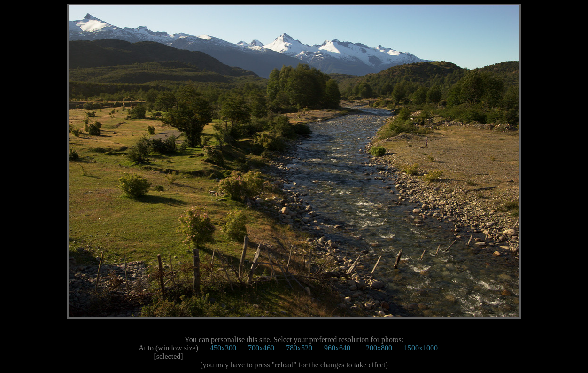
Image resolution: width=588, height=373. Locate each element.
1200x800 (377, 348)
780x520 (299, 348)
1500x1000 (421, 348)
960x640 (337, 348)
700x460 (261, 348)
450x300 (223, 348)
